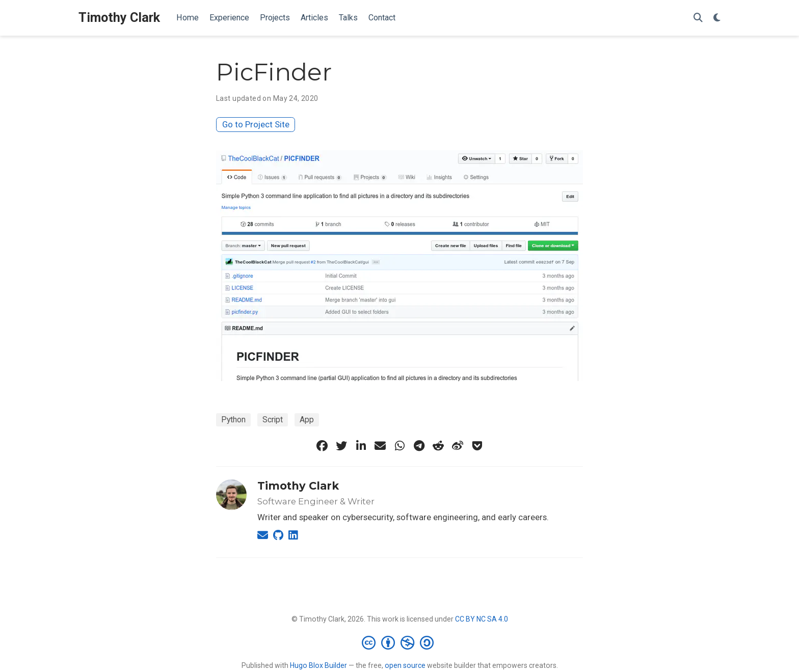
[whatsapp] (400, 446)
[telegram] (419, 446)
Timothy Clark (119, 18)
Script (273, 420)
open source (405, 665)
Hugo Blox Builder (318, 665)
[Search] (698, 18)
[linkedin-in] (361, 446)
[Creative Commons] (400, 642)
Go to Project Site (256, 124)
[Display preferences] (717, 18)
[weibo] (458, 446)
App (307, 420)
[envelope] (380, 446)
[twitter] (341, 446)
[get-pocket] (477, 446)
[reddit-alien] (438, 446)
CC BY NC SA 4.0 (482, 619)
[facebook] (322, 446)
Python (233, 420)
